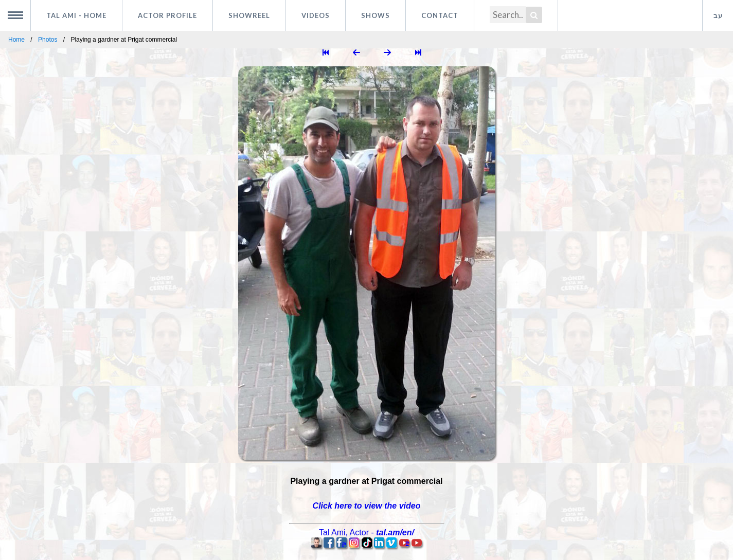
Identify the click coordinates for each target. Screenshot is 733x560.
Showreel (249, 15)
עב (718, 15)
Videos (316, 15)
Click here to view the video (367, 506)
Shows (376, 15)
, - (366, 532)
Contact (440, 15)
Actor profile (167, 15)
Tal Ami (76, 15)
